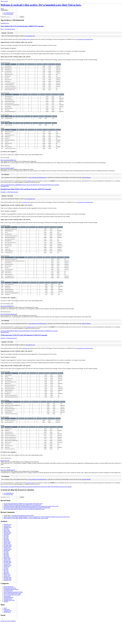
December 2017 (7, 561)
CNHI (48, 185)
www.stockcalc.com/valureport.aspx (38, 177)
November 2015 (8, 580)
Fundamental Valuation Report (11, 589)
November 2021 (8, 525)
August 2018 (7, 550)
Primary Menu (4, 10)
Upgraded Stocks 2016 (9, 600)
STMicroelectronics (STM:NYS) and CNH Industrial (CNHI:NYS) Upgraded (24, 335)
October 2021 (7, 526)
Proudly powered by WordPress (8, 621)
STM (54, 487)
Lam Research (28, 487)
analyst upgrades (5, 185)
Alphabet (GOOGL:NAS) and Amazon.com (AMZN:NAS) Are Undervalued (22, 505)
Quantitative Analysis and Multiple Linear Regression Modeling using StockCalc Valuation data (27, 508)
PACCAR (47, 487)
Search (2, 9)
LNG (51, 185)
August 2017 (7, 567)
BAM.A (13, 331)
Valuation (6, 602)
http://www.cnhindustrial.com (8, 470)
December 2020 (7, 533)
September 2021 (8, 527)
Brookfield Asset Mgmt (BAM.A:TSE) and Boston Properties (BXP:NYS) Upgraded (26, 189)
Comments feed (7, 611)
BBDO (20, 185)
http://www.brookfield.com (7, 306)
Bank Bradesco (12, 185)
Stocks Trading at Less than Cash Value (13, 592)
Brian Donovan (11, 29)
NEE (36, 487)
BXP (37, 331)
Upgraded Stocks (5, 23)
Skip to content (4, 1)
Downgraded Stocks (8, 587)
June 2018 (6, 553)
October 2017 (7, 564)
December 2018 (7, 545)
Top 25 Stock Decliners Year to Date (12, 593)
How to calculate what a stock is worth (39, 518)
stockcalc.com (26, 39)
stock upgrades (56, 185)
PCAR (51, 487)
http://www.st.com (5, 460)
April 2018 (6, 556)
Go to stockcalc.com (9, 13)
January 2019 (7, 544)
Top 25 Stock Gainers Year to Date (12, 595)
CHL (38, 185)
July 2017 (6, 568)
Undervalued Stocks (8, 597)
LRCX (33, 487)
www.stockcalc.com (30, 36)
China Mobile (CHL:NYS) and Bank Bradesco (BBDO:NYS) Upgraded (22, 26)
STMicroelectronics (60, 487)
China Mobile (33, 185)
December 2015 (7, 579)
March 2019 (7, 541)
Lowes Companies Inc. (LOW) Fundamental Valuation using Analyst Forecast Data (49, 517)
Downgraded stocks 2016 (10, 588)
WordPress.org (7, 612)
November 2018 (8, 546)
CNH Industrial (43, 185)
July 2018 (6, 552)
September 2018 (8, 549)
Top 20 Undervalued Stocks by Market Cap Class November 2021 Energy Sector (23, 504)
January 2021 (7, 531)
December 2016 (7, 577)
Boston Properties (20, 331)
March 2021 (7, 530)
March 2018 (7, 557)
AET (2, 487)
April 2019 (6, 539)
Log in (5, 608)
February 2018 (7, 558)
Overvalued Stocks (8, 591)
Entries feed (7, 609)
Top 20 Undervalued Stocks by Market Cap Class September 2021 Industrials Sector (24, 509)
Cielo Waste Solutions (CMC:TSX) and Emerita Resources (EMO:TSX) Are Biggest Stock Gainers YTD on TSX (31, 506)
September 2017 (8, 565)
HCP (49, 331)
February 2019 (7, 542)
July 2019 (6, 535)
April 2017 (6, 572)
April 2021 (6, 529)
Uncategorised (7, 596)
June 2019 (6, 537)
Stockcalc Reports (86, 177)
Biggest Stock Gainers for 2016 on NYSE (23, 515)
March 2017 (7, 573)
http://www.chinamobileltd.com (8, 160)
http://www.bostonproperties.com (9, 314)
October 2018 (7, 548)
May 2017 (6, 571)
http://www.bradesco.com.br (7, 168)
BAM (10, 331)
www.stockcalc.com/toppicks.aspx (85, 39)
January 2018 (7, 560)
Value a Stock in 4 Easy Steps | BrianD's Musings (16, 517)
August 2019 (7, 534)
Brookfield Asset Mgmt (30, 331)
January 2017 (7, 576)
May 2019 (6, 538)
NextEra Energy (41, 487)
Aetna (4, 487)
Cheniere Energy (26, 185)
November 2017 (8, 563)
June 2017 (6, 569)
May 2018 (6, 554)
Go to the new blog (8, 14)
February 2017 (7, 575)
